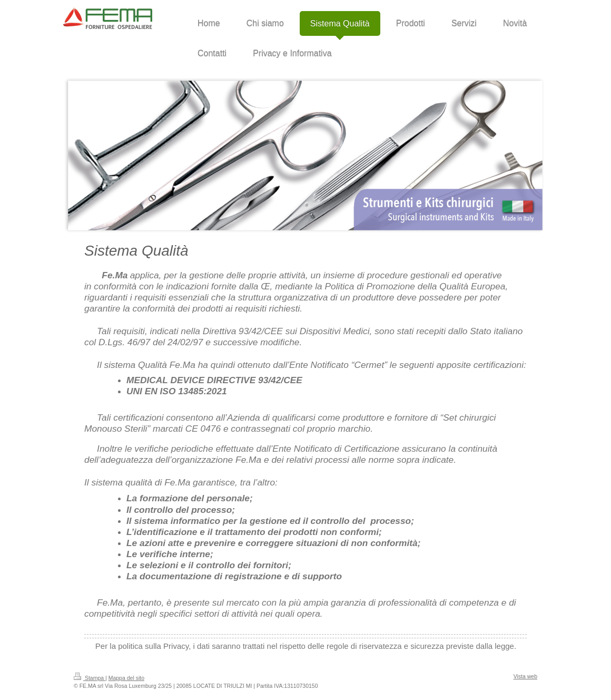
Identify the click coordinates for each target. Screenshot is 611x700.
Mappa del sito (126, 678)
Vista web (525, 676)
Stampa (90, 678)
